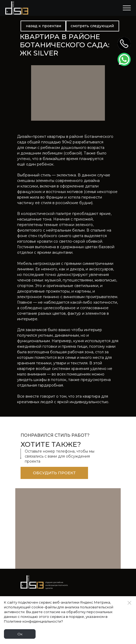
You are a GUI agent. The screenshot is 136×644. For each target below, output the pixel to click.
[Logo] (32, 582)
